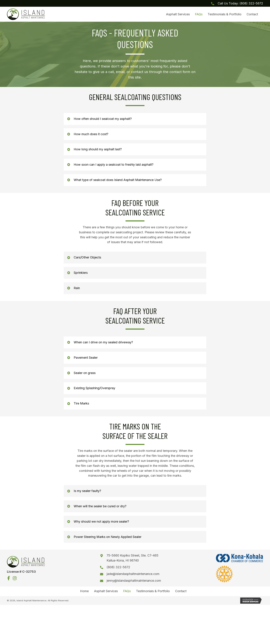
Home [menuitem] (84, 593)
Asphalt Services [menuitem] (106, 593)
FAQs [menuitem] (127, 593)
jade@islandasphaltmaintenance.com (135, 575)
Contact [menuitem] (181, 593)
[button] (135, 120)
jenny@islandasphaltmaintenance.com (136, 582)
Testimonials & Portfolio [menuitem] (153, 593)
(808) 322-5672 (251, 3)
